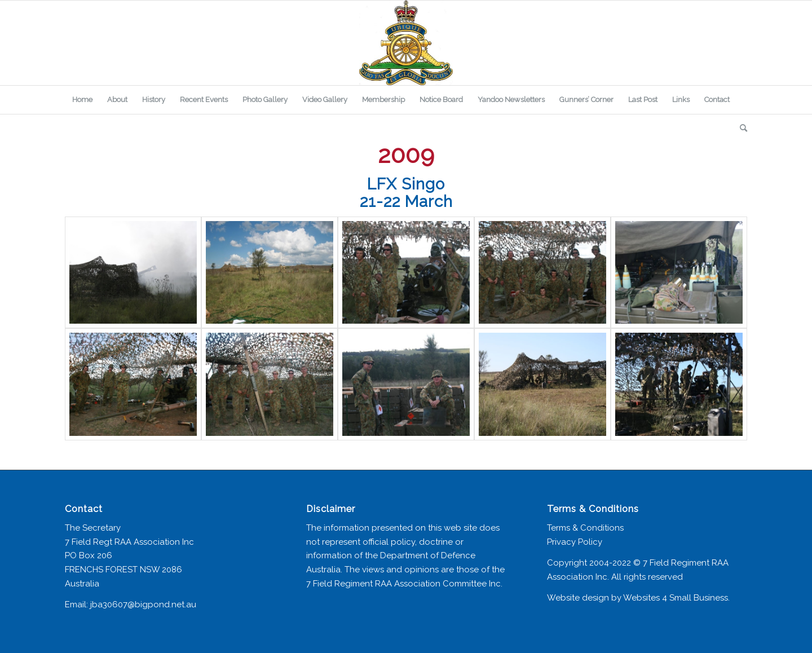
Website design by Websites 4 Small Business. (638, 598)
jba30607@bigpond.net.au (143, 605)
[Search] (740, 128)
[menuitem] (82, 100)
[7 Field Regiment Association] (406, 43)
